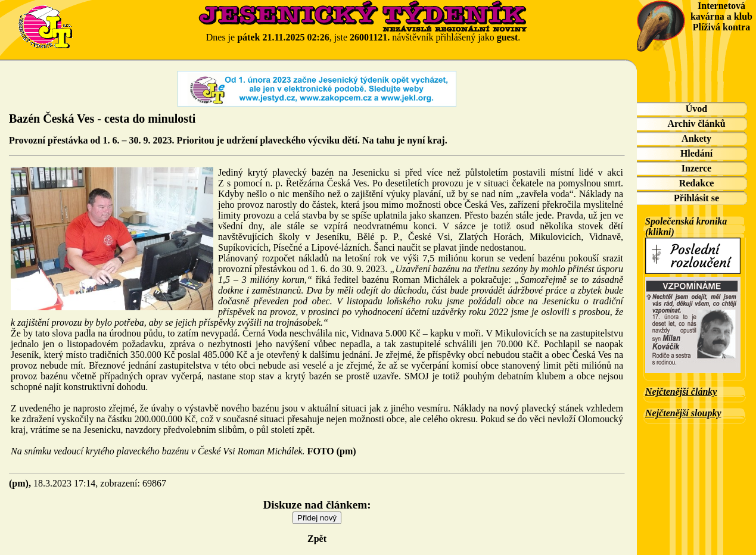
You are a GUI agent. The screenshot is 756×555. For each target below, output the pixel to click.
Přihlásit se (696, 198)
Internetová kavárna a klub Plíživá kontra (721, 16)
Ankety (696, 138)
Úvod (696, 109)
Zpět (317, 539)
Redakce (697, 183)
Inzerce (696, 168)
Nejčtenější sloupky (683, 413)
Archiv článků (696, 124)
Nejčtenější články (681, 392)
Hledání (696, 153)
